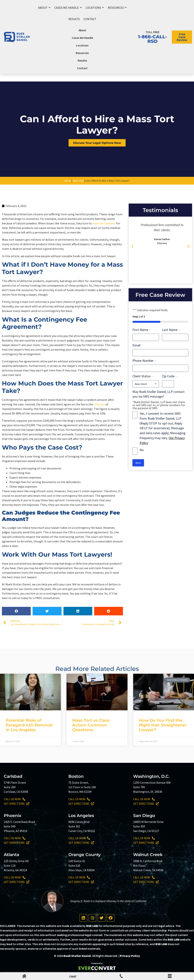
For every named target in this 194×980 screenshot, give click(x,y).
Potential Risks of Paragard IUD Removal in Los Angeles (29, 725)
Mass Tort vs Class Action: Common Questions (91, 725)
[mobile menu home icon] (24, 977)
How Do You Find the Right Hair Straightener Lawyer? (163, 725)
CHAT (73, 976)
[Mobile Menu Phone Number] (121, 977)
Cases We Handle (68, 7)
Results (74, 19)
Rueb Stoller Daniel (77, 956)
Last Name (171, 330)
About (44, 7)
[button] (16, 611)
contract (99, 404)
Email (137, 345)
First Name (141, 330)
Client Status (143, 376)
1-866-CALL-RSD (153, 39)
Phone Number (144, 361)
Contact (90, 19)
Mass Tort (78, 181)
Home (68, 181)
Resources (117, 7)
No (142, 450)
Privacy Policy (130, 956)
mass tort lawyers (104, 223)
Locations (95, 7)
